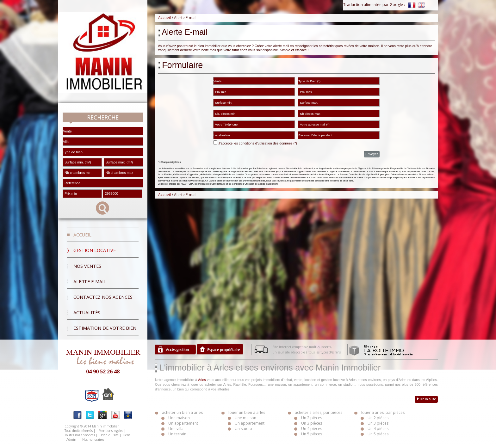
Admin (71, 439)
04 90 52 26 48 (103, 371)
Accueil (82, 235)
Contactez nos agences (103, 297)
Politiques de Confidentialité (212, 184)
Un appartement (183, 423)
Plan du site (110, 435)
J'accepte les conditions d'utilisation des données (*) (258, 143)
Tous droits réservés (79, 431)
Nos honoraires (93, 439)
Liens (127, 435)
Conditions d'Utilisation (243, 184)
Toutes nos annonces (80, 435)
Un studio (243, 429)
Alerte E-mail (90, 282)
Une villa (176, 429)
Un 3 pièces (312, 423)
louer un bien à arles (247, 412)
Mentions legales (111, 431)
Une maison (179, 418)
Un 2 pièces (312, 418)
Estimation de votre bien (105, 328)
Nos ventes (87, 266)
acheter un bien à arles (182, 412)
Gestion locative (95, 250)
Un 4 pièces (312, 429)
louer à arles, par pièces (383, 412)
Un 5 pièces (312, 434)
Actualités (87, 313)
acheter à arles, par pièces (319, 412)
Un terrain (177, 434)
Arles (202, 380)
